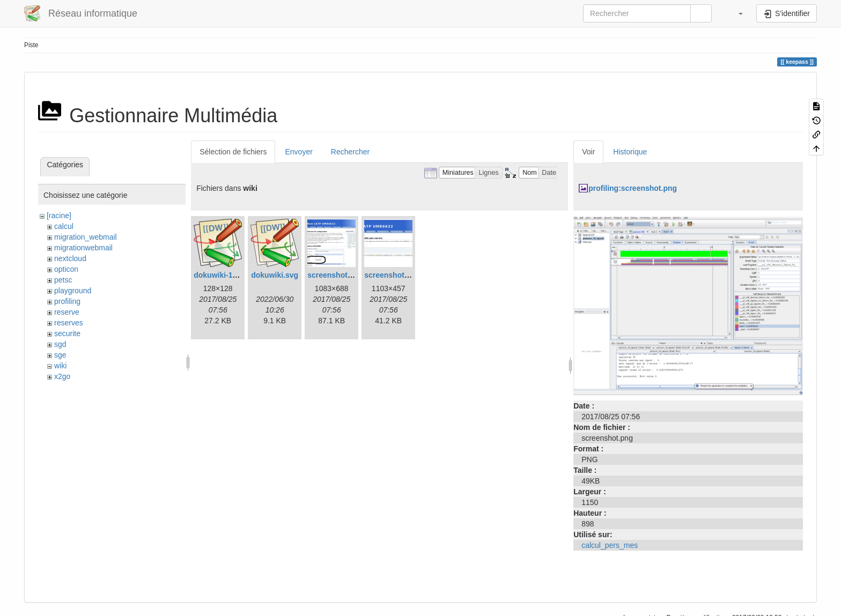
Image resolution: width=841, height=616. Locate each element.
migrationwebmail (83, 248)
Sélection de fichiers (233, 152)
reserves (69, 323)
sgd (60, 344)
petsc (63, 280)
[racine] (59, 216)
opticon (66, 269)
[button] (735, 13)
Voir (588, 152)
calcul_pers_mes (610, 545)
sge (60, 355)
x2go (62, 376)
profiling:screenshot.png (633, 188)
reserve (67, 312)
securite (67, 333)
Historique (630, 152)
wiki (60, 366)
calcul (64, 226)
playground (73, 291)
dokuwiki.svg (275, 275)
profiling (67, 301)
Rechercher (350, 152)
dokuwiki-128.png (225, 275)
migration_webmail (86, 237)
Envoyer (298, 152)
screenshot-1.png (339, 275)
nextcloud (70, 258)
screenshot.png (392, 275)
